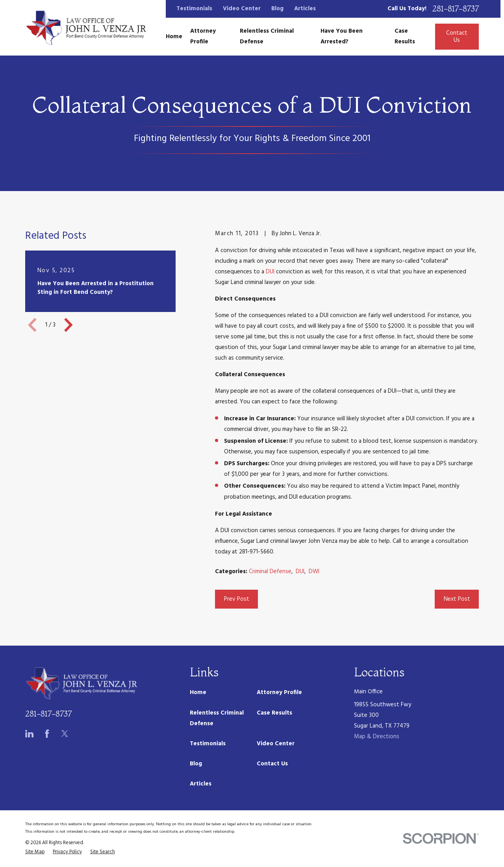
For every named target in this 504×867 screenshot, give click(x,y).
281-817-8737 (456, 9)
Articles (305, 9)
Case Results (274, 713)
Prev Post (237, 599)
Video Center (242, 9)
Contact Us (457, 37)
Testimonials (194, 9)
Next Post (457, 599)
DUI (270, 272)
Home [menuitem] (174, 37)
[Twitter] (65, 734)
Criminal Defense (270, 572)
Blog (277, 9)
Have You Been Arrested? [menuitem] (342, 36)
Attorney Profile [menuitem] (203, 36)
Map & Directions (377, 737)
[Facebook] (47, 734)
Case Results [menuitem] (405, 36)
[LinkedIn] (29, 734)
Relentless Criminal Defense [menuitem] (267, 36)
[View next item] (69, 325)
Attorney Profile (279, 692)
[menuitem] (35, 852)
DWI (314, 572)
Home (198, 692)
